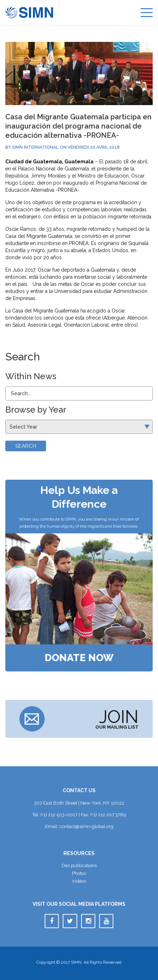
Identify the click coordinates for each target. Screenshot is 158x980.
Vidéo (79, 881)
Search (26, 446)
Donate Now (79, 658)
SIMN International (35, 147)
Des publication (79, 865)
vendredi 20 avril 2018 (94, 147)
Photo (79, 873)
